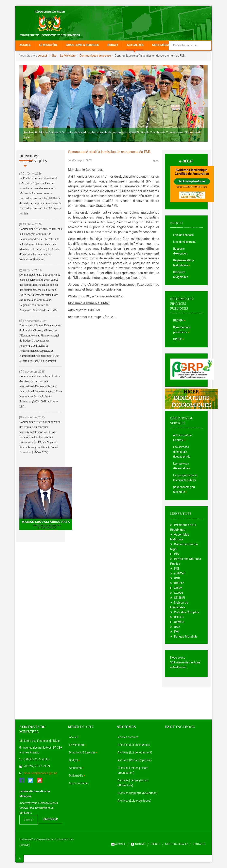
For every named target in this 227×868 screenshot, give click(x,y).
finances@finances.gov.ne (41, 773)
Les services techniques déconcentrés (182, 452)
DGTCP (179, 583)
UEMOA (179, 622)
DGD (177, 578)
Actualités (135, 45)
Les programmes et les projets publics (185, 478)
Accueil (25, 45)
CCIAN (178, 593)
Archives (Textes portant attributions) (133, 783)
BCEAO (179, 617)
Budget (113, 45)
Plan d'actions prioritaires (182, 330)
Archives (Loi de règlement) (135, 752)
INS (176, 554)
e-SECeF (186, 161)
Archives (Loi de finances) (134, 745)
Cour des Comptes (187, 612)
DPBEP (179, 339)
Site (54, 56)
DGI (176, 569)
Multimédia (161, 45)
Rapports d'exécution (180, 251)
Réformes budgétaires (181, 275)
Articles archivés (128, 737)
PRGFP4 (179, 320)
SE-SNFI (179, 598)
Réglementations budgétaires (184, 263)
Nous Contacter (79, 783)
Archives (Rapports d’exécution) (138, 793)
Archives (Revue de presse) (135, 760)
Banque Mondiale (186, 637)
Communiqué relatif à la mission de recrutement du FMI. (110, 152)
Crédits (155, 844)
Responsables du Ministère (184, 489)
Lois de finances (183, 235)
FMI (177, 632)
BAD (177, 627)
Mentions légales (177, 844)
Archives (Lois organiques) (134, 801)
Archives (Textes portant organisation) (133, 770)
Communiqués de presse (95, 56)
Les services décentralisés (182, 466)
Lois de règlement (184, 242)
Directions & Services (83, 45)
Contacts (199, 844)
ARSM (178, 588)
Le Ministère (48, 45)
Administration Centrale (182, 438)
